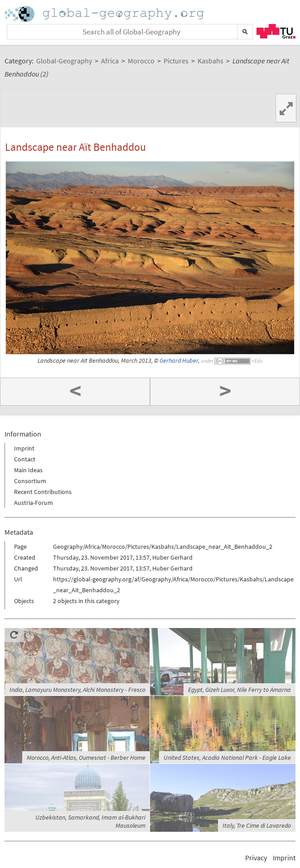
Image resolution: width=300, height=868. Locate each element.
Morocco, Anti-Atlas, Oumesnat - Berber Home (86, 758)
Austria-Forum (34, 503)
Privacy (256, 858)
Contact (25, 459)
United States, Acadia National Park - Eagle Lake (227, 758)
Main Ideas (28, 470)
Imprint (24, 448)
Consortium (30, 481)
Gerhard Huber (179, 361)
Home (105, 14)
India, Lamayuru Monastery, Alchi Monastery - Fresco (77, 690)
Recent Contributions (43, 492)
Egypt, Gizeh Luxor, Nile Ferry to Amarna (240, 690)
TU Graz (276, 31)
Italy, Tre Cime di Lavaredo (257, 825)
